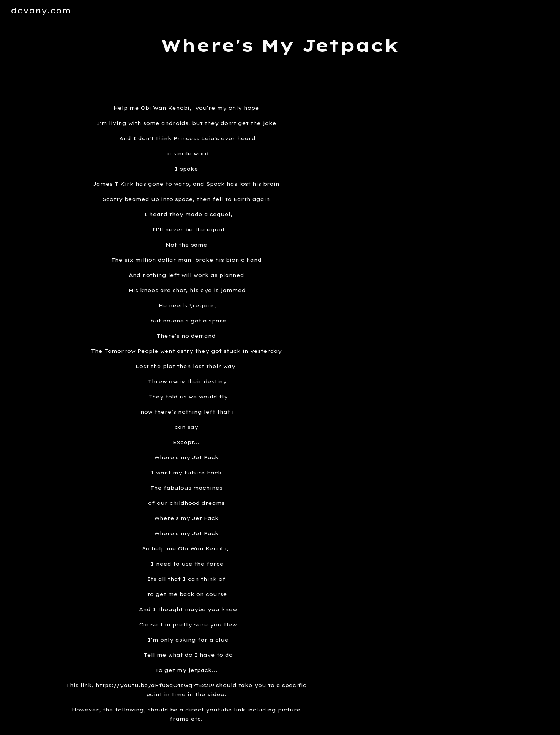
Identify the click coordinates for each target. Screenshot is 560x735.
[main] (280, 45)
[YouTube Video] (411, 149)
